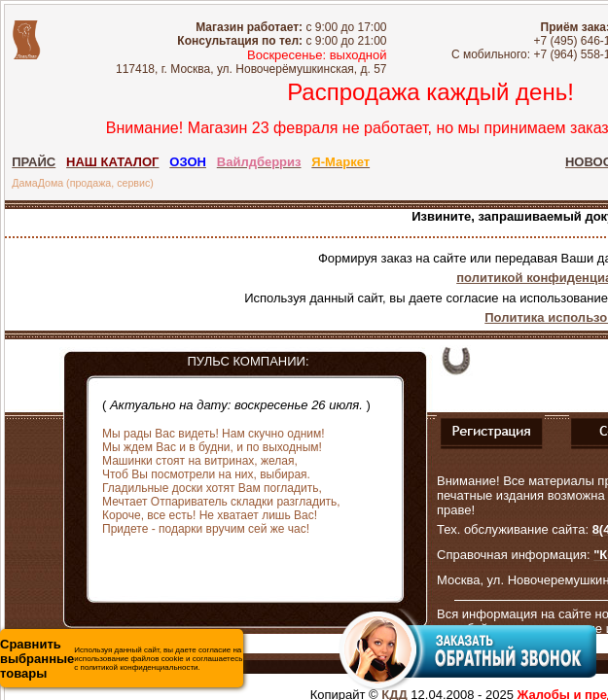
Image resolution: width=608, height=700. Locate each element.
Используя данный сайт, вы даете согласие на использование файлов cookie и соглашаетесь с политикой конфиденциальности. (121, 659)
